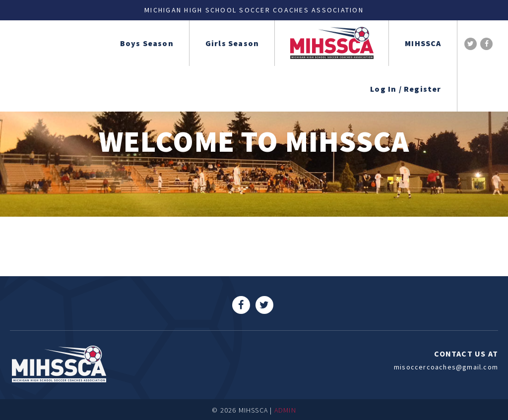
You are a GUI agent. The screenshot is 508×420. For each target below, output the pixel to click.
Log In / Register (406, 89)
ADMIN (285, 410)
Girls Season (232, 43)
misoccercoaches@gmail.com (446, 367)
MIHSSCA (423, 43)
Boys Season (147, 43)
